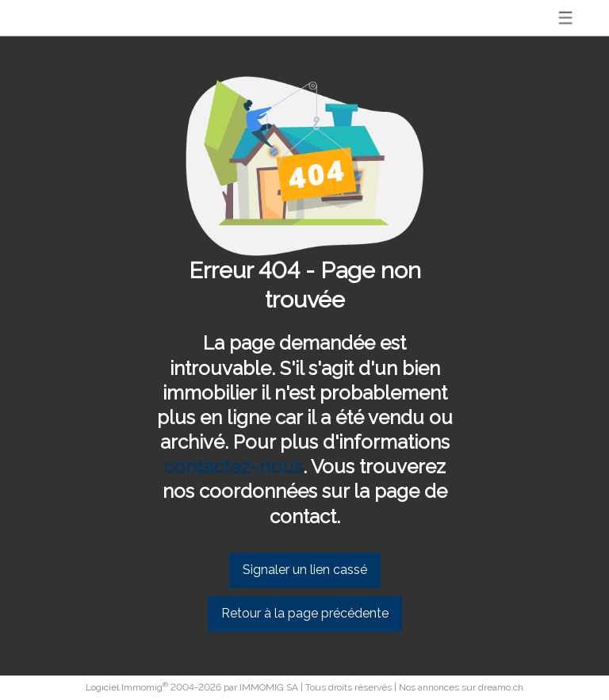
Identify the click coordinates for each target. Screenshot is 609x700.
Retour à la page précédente (305, 613)
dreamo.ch (501, 687)
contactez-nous (233, 467)
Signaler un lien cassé (305, 570)
